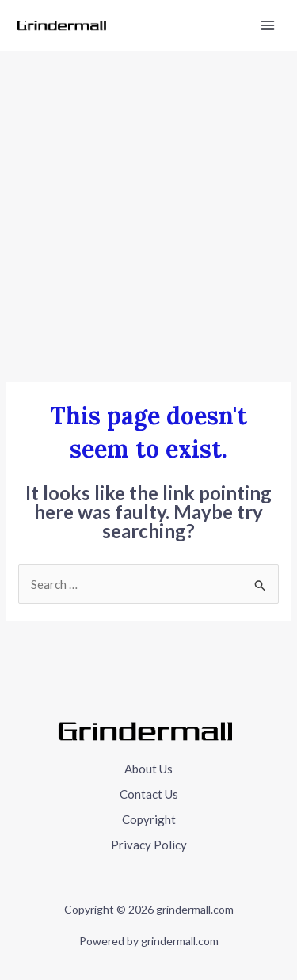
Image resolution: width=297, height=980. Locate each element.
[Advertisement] (148, 207)
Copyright (149, 819)
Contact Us (149, 794)
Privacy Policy (149, 845)
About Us (148, 769)
